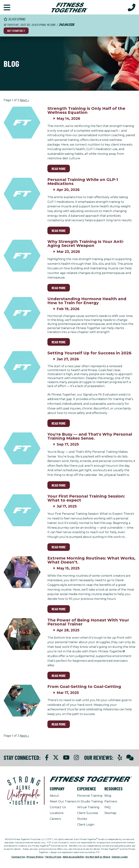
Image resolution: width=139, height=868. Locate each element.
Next (25, 100)
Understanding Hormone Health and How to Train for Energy (87, 301)
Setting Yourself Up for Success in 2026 (89, 353)
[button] (7, 7)
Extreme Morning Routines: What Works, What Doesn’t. (91, 560)
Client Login (86, 825)
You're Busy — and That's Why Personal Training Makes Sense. (90, 436)
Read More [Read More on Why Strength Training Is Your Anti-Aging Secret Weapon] (59, 288)
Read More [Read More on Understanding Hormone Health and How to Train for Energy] (59, 342)
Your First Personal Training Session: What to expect (86, 498)
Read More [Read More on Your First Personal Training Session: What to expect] (59, 547)
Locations (57, 813)
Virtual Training (88, 807)
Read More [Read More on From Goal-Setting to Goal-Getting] (59, 724)
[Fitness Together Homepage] (69, 7)
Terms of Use (53, 857)
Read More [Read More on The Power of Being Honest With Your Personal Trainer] (59, 676)
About (54, 796)
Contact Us (58, 807)
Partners (111, 801)
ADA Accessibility (73, 857)
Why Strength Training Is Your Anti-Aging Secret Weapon (86, 244)
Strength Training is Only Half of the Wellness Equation (86, 110)
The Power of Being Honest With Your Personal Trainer (88, 622)
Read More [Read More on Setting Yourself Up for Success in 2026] (59, 423)
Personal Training (90, 796)
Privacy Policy (35, 857)
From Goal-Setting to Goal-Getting (84, 687)
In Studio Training (90, 801)
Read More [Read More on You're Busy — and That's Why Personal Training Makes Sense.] (59, 485)
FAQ (108, 807)
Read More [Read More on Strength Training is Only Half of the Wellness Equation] (59, 169)
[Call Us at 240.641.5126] (132, 7)
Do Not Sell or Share (98, 857)
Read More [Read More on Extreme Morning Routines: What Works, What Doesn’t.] (59, 609)
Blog (108, 796)
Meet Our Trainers (63, 801)
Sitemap (110, 813)
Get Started (16, 31)
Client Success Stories (88, 816)
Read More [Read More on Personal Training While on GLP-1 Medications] (59, 231)
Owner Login (120, 857)
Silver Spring (14, 19)
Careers (55, 819)
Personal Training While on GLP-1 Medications (83, 182)
